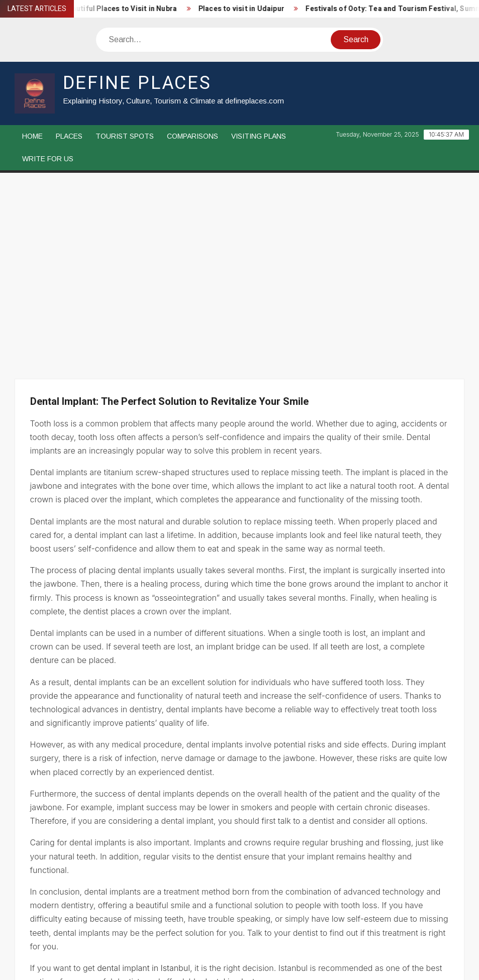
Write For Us (48, 159)
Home (32, 136)
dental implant (229, 801)
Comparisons (193, 136)
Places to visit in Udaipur (247, 9)
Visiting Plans (259, 136)
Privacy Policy (130, 941)
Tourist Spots (125, 136)
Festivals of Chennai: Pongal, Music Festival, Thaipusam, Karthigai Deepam (320, 855)
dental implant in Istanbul (143, 787)
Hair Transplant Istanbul (77, 855)
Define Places (137, 83)
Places (69, 136)
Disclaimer (59, 941)
